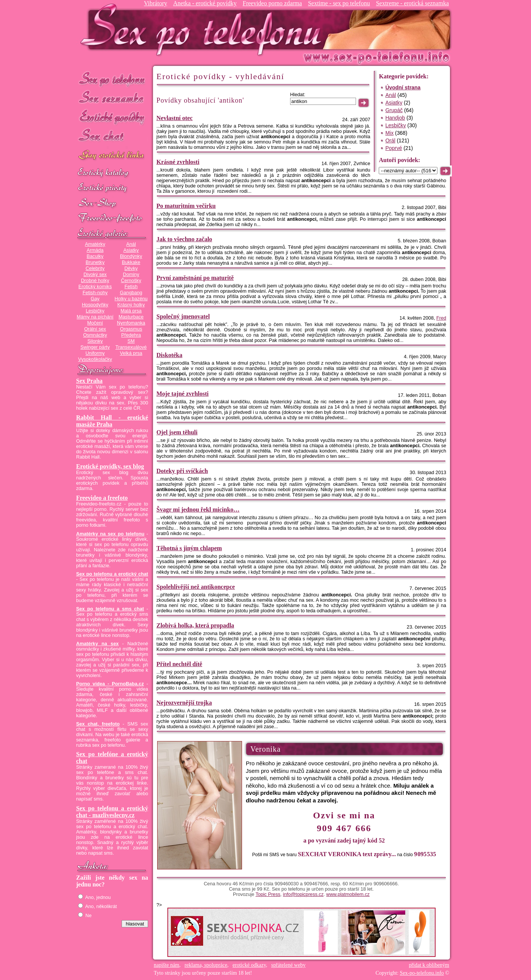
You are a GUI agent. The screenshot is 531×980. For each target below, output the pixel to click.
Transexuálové (131, 347)
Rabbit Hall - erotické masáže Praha (112, 421)
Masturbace (131, 317)
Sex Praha (89, 381)
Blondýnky (131, 256)
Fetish (131, 287)
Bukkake (131, 262)
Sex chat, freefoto (98, 724)
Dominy (131, 275)
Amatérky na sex (97, 644)
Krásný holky (131, 305)
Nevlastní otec (175, 118)
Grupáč (394, 110)
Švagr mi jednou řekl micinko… (198, 510)
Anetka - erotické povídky (205, 3)
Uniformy (95, 353)
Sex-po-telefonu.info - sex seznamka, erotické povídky (204, 29)
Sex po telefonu (112, 79)
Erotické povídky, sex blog (110, 466)
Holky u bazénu (131, 299)
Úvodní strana (403, 87)
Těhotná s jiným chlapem (189, 548)
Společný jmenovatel (183, 316)
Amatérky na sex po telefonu (110, 534)
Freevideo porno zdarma (272, 3)
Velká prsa (131, 353)
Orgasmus (131, 329)
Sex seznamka (112, 98)
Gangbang (131, 293)
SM (131, 341)
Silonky (95, 341)
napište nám (166, 965)
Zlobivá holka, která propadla (195, 625)
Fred (441, 318)
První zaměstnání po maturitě (195, 278)
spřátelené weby (288, 965)
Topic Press (268, 894)
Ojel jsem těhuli (177, 432)
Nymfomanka (131, 323)
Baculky (95, 256)
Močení (95, 323)
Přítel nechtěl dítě (179, 664)
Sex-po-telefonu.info (422, 973)
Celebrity (95, 268)
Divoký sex (95, 275)
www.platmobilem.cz (348, 894)
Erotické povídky (112, 117)
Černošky (131, 281)
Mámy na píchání (95, 317)
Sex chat (112, 137)
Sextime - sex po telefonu (339, 3)
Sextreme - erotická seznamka (412, 3)
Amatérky (95, 244)
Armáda (95, 250)
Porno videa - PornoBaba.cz (110, 684)
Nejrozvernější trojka (184, 703)
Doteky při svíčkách (182, 471)
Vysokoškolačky (95, 359)
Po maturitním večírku (186, 206)
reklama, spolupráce (206, 965)
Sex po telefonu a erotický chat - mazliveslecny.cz (112, 812)
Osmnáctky (95, 335)
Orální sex (95, 329)
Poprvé (394, 148)
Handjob (395, 118)
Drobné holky (95, 281)
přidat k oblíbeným (429, 965)
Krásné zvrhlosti (178, 162)
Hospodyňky (95, 305)
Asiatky (131, 250)
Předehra (131, 335)
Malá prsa (131, 311)
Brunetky (95, 262)
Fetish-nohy (95, 293)
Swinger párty (95, 347)
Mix (389, 133)
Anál (131, 244)
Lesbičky (95, 311)
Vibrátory (155, 3)
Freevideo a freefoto (102, 498)
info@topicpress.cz (303, 894)
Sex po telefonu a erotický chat (112, 574)
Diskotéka (169, 355)
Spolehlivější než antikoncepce (196, 587)
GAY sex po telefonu (112, 156)
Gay (95, 299)
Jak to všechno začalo (184, 239)
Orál (390, 140)
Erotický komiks (95, 287)
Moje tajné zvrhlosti (183, 394)
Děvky (131, 268)
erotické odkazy (249, 965)
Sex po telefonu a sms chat (110, 609)
